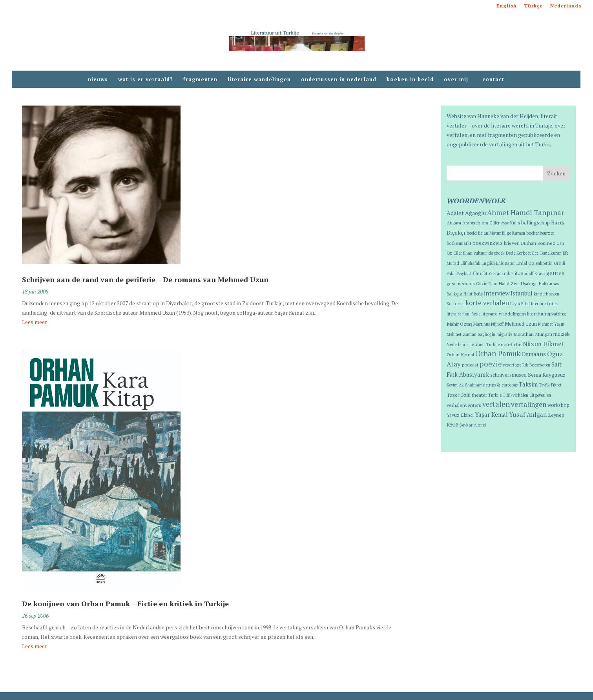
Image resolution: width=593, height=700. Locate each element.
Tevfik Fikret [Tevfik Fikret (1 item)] (550, 385)
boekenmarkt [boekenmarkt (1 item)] (459, 243)
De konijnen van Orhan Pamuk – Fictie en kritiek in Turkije (125, 603)
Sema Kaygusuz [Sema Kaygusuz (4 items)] (547, 375)
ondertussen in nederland (339, 80)
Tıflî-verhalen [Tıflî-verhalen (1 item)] (515, 395)
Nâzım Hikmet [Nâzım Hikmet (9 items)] (543, 344)
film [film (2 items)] (477, 273)
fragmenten (200, 80)
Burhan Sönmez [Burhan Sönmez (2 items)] (538, 243)
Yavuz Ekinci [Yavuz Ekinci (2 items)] (460, 415)
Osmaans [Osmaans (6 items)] (534, 354)
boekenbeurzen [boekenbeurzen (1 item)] (540, 233)
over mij (458, 80)
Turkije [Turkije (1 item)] (495, 395)
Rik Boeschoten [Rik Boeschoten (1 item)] (536, 365)
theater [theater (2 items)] (479, 395)
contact (493, 80)
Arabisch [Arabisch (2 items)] (471, 222)
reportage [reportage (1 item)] (512, 365)
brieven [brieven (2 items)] (512, 243)
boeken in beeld (410, 80)
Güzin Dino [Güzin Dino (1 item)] (487, 284)
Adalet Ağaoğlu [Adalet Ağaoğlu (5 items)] (466, 213)
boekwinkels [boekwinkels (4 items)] (488, 243)
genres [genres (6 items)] (555, 273)
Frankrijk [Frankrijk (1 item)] (502, 273)
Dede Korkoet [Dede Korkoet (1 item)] (518, 253)
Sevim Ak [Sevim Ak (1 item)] (455, 385)
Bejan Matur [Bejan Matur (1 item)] (489, 233)
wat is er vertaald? (146, 80)
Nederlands (566, 6)
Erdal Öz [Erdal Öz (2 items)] (525, 263)
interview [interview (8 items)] (497, 293)
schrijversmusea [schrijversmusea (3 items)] (508, 375)
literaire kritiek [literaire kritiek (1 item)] (545, 304)
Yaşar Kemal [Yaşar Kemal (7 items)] (491, 414)
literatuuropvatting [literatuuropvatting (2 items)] (546, 314)
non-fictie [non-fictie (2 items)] (511, 344)
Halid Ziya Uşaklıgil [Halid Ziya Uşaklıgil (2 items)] (518, 283)
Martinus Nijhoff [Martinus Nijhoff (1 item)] (488, 324)
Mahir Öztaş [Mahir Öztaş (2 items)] (459, 324)
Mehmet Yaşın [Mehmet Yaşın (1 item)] (551, 324)
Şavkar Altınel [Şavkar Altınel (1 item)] (473, 425)
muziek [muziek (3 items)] (561, 334)
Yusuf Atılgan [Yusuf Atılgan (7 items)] (528, 414)
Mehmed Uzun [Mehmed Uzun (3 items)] (521, 324)
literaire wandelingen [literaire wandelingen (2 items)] (504, 314)
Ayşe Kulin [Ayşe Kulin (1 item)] (510, 223)
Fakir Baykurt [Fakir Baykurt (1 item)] (459, 273)
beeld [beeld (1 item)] (472, 233)
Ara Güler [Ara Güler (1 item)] (491, 223)
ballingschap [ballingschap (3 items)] (536, 223)
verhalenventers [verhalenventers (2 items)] (464, 405)
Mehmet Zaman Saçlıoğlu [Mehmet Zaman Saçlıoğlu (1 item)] (471, 334)
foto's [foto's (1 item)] (487, 273)
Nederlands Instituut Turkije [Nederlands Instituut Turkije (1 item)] (473, 345)
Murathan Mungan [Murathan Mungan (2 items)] (533, 334)
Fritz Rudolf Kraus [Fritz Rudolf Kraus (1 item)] (528, 273)
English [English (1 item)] (488, 263)
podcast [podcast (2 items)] (470, 365)
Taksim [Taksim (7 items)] (528, 384)
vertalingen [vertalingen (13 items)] (529, 404)
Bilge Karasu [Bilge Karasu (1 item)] (514, 233)
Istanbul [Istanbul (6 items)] (522, 293)
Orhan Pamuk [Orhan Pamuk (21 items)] (498, 354)
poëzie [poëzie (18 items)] (491, 364)
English (507, 6)
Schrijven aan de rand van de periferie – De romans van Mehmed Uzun (145, 279)
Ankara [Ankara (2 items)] (454, 222)
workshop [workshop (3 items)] (558, 405)
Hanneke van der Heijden (508, 116)
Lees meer (35, 322)
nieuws (98, 80)
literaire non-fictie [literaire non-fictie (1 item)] (463, 314)
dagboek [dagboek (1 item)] (496, 253)
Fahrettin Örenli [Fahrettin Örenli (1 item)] (550, 263)
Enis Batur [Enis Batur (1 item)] (505, 263)
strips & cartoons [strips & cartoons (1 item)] (502, 385)
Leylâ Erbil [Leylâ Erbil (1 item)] (520, 304)
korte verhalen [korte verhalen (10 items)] (487, 303)
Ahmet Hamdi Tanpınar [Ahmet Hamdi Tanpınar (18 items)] (525, 212)
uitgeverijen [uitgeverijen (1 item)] (540, 395)
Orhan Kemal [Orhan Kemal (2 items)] (460, 354)
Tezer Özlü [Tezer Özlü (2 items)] (459, 395)
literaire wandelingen (259, 80)
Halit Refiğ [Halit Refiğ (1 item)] (473, 294)
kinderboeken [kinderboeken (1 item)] (546, 294)
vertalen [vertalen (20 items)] (496, 404)
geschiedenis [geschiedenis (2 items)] (461, 283)
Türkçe (534, 6)
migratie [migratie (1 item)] (504, 334)
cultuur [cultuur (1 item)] (480, 253)
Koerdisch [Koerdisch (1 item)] (456, 304)
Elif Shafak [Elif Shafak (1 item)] (470, 263)
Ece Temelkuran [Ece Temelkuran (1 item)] (547, 253)
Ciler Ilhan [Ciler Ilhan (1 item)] (463, 253)
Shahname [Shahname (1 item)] (475, 385)
